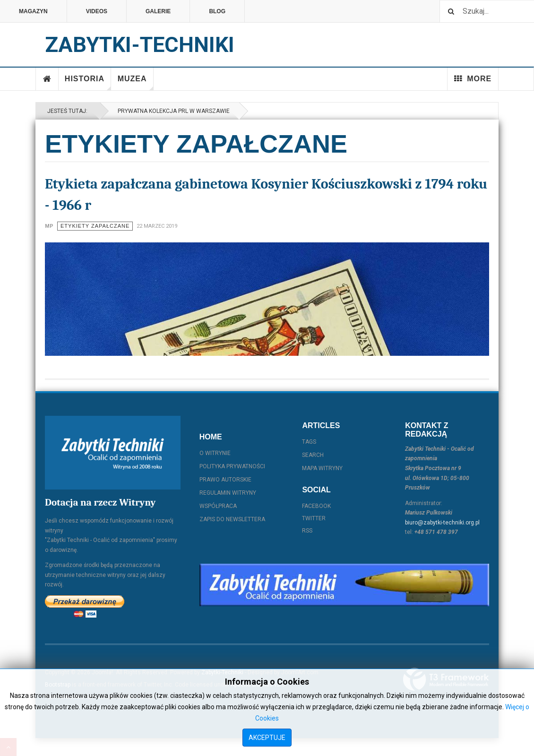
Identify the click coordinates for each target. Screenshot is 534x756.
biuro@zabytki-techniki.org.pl (442, 523)
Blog (217, 11)
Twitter (314, 518)
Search (313, 455)
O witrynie (215, 453)
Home (47, 79)
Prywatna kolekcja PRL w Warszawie (172, 111)
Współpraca (218, 506)
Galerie (158, 11)
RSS (307, 531)
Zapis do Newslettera (232, 519)
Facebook (316, 506)
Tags (309, 442)
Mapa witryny (322, 468)
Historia (88, 82)
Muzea (136, 82)
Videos (97, 11)
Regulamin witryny (228, 493)
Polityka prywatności (232, 466)
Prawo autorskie (225, 480)
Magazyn (33, 11)
